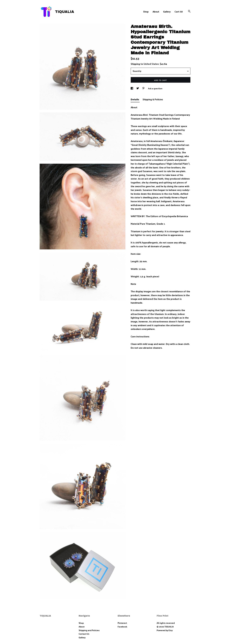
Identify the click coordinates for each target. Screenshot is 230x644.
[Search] (189, 12)
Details (135, 99)
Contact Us (84, 634)
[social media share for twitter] (138, 88)
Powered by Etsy (165, 630)
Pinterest (122, 623)
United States (151, 64)
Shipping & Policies (153, 99)
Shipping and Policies (89, 630)
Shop (146, 12)
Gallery (167, 12)
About (156, 12)
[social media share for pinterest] (144, 88)
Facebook (122, 627)
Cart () (179, 12)
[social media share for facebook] (132, 88)
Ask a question (155, 88)
